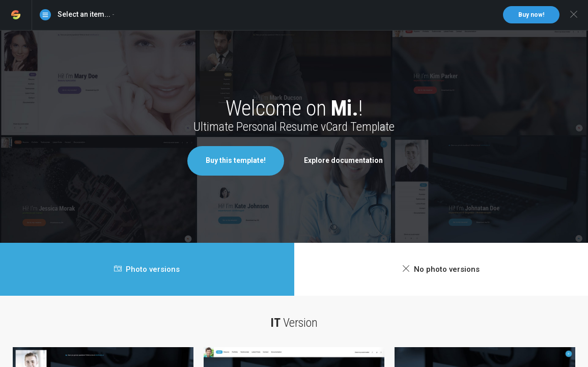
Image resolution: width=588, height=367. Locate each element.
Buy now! (531, 15)
